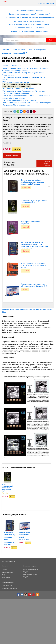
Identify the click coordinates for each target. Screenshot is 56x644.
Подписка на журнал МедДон (30, 576)
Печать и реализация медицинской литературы (29, 24)
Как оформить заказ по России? (29, 10)
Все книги (6, 50)
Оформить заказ (7, 572)
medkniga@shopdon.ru (9, 588)
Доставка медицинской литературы (29, 21)
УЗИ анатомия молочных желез (16, 82)
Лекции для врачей (30, 566)
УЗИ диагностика (19, 50)
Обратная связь (8, 582)
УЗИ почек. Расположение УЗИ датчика (19, 100)
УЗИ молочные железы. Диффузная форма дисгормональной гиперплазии (22, 85)
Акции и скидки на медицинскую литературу (29, 31)
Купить (5, 66)
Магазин (5, 566)
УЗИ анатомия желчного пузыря (16, 93)
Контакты (40, 28)
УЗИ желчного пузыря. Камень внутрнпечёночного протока (23, 79)
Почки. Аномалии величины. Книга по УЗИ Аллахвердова (27, 103)
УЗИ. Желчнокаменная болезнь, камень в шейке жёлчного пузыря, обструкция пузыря (27, 97)
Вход (3, 575)
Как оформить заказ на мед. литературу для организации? (29, 17)
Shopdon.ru (11, 561)
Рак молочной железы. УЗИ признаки (18, 89)
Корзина (5, 569)
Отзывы (16, 66)
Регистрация (6, 577)
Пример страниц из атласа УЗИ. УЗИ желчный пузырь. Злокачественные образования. (25, 69)
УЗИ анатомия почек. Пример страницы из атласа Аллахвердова (23, 74)
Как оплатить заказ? (23, 28)
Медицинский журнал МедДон (31, 571)
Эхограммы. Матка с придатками (16, 105)
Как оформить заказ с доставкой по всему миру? (29, 14)
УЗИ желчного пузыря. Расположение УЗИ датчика (24, 91)
